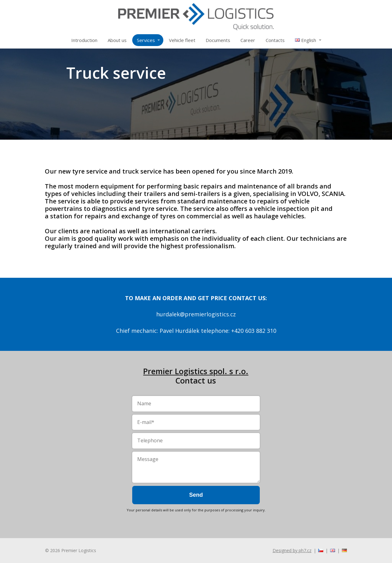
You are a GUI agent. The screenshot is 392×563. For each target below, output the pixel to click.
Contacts (275, 40)
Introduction (84, 40)
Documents (218, 40)
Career (248, 40)
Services (146, 40)
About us (117, 40)
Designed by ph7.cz (292, 550)
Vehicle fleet (182, 40)
